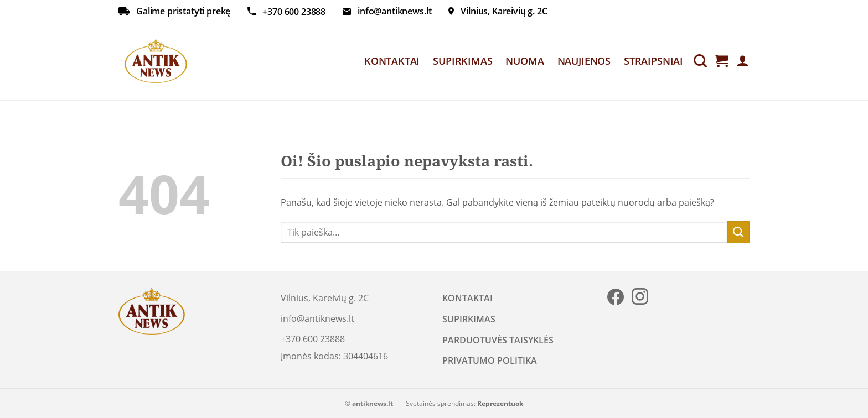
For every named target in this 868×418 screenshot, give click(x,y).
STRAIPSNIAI (653, 61)
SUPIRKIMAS (463, 61)
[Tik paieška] (700, 61)
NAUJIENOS (584, 61)
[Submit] (738, 232)
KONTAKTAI (392, 61)
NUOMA (525, 61)
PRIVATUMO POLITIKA (490, 360)
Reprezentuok (500, 403)
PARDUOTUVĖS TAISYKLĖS (498, 340)
